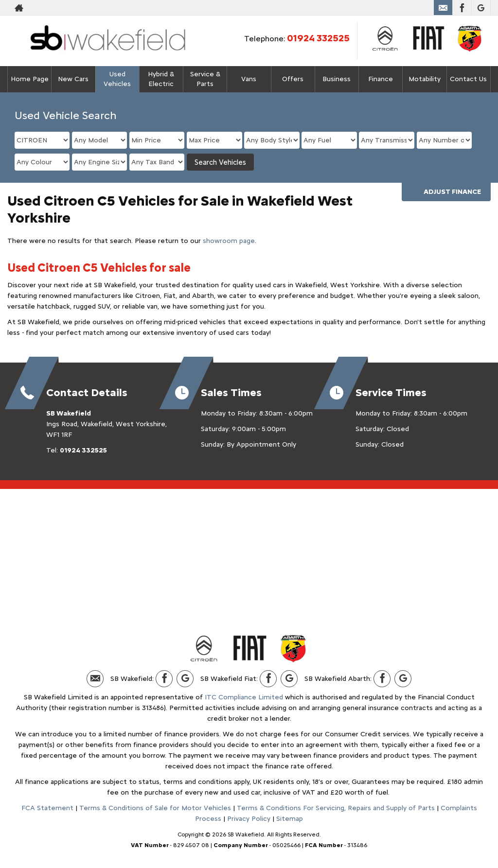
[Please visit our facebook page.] (462, 8)
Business (337, 79)
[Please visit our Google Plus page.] (481, 8)
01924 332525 (318, 38)
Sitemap (290, 819)
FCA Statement (47, 808)
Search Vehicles (220, 162)
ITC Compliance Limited (244, 697)
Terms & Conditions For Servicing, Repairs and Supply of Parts (336, 808)
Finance (381, 79)
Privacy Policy (249, 819)
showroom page (229, 241)
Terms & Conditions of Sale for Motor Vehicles (155, 808)
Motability (425, 79)
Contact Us (468, 79)
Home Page (30, 79)
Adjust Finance (452, 192)
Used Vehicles (117, 79)
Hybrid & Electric (161, 79)
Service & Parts (205, 79)
